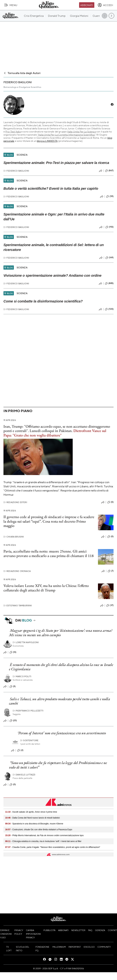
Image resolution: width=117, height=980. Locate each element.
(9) (13, 687)
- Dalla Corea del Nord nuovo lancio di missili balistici (33, 818)
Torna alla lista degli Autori (22, 73)
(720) (109, 309)
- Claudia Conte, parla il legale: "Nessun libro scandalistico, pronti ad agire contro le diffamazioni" (53, 847)
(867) (109, 171)
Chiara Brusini (14, 537)
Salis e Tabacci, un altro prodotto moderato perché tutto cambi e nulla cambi (60, 701)
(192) (109, 227)
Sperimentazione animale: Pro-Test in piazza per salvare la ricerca (56, 163)
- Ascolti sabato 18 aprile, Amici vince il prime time (31, 812)
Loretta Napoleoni (26, 642)
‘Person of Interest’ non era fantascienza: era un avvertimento (62, 733)
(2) (20, 750)
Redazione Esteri (15, 502)
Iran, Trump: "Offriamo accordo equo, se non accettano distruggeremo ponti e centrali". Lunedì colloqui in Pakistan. (57, 431)
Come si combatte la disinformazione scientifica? (43, 301)
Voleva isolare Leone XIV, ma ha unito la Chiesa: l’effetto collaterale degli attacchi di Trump (46, 588)
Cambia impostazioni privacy (33, 934)
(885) (109, 283)
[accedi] (105, 5)
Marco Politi (22, 676)
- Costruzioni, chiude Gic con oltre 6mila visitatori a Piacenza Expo (39, 830)
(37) (110, 605)
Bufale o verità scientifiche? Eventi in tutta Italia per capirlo (51, 188)
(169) (109, 258)
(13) (13, 652)
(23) (13, 721)
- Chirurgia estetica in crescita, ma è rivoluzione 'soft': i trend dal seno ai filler (43, 841)
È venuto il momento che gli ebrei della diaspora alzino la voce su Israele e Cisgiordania (61, 667)
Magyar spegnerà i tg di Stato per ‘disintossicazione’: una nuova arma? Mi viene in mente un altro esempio (61, 633)
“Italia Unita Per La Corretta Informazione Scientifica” (66, 135)
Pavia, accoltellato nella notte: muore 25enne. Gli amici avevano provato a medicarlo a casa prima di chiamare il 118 (49, 553)
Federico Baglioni (16, 171)
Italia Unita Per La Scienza (81, 131)
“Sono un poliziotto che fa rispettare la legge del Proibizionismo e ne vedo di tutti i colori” (58, 765)
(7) (111, 571)
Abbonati (87, 5)
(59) (110, 196)
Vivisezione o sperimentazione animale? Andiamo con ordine (52, 275)
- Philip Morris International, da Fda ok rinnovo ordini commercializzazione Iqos (44, 835)
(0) (110, 502)
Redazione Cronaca (17, 571)
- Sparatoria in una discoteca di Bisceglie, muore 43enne (34, 824)
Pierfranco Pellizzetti (28, 711)
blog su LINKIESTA (47, 141)
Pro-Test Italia (13, 131)
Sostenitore (29, 740)
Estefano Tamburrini (18, 606)
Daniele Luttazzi (24, 775)
